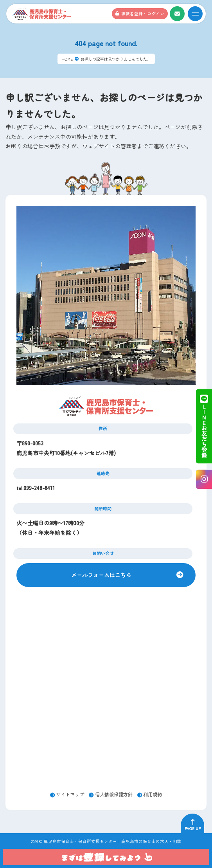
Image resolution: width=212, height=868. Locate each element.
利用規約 (153, 794)
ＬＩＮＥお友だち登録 (204, 426)
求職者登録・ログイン (143, 14)
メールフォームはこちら (101, 575)
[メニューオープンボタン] (195, 14)
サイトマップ (70, 794)
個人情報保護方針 (114, 794)
